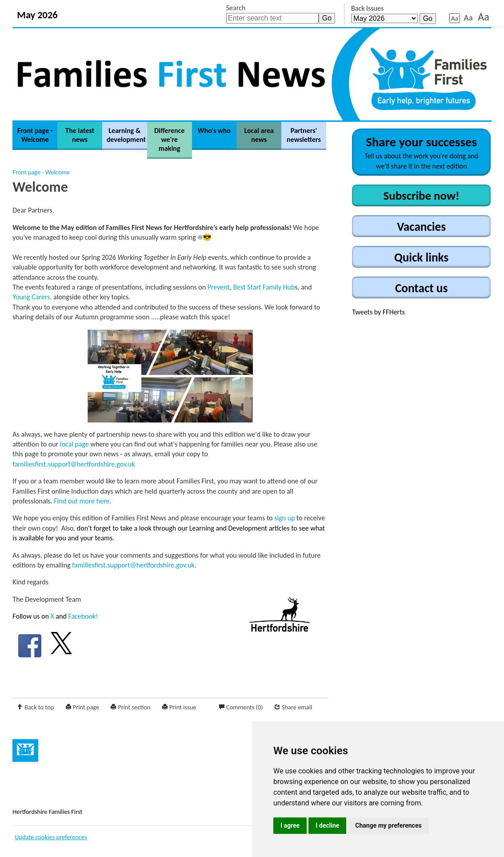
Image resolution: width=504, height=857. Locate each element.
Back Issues (367, 8)
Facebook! (83, 616)
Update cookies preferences (51, 837)
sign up (284, 518)
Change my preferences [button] (388, 825)
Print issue (183, 707)
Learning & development (126, 135)
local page (74, 444)
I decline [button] (327, 825)
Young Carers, (32, 297)
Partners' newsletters (304, 135)
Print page (86, 707)
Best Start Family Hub (264, 287)
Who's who (214, 131)
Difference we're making (169, 139)
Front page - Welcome (35, 135)
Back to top (39, 707)
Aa (455, 18)
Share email (297, 707)
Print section (134, 707)
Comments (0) (245, 707)
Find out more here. (82, 501)
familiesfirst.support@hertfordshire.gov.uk (74, 464)
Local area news (259, 135)
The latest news (80, 135)
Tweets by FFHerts (378, 312)
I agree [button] (290, 825)
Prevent (219, 287)
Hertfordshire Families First (47, 812)
